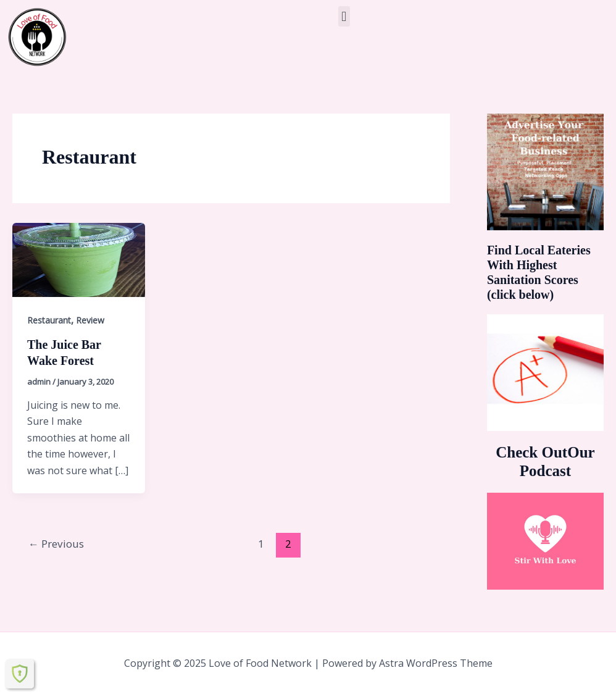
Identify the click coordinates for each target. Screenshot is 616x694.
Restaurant (49, 320)
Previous (56, 544)
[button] (344, 16)
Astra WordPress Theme (436, 663)
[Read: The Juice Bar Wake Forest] (79, 259)
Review (90, 320)
